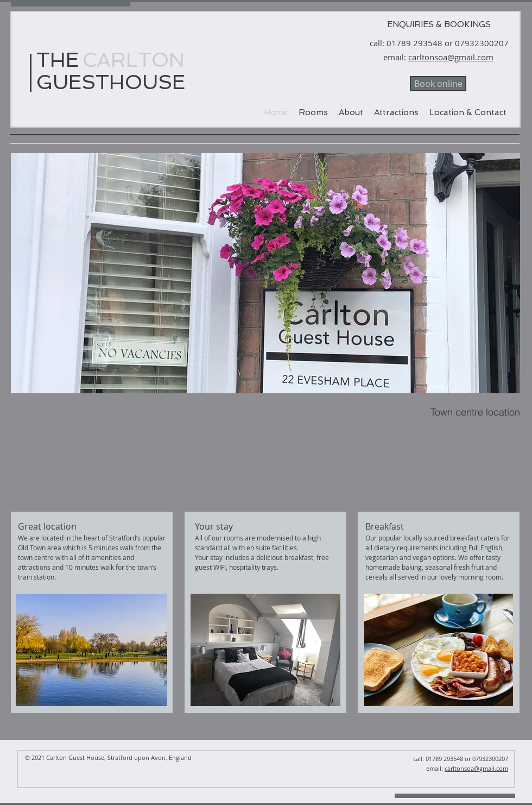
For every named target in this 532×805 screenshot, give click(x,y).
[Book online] (438, 84)
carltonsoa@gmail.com (451, 57)
